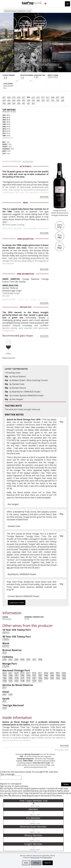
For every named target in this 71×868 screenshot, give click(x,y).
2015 (33, 97)
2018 (19, 97)
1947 (28, 681)
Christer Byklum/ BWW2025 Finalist (28, 395)
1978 (43, 100)
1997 (23, 100)
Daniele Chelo (18, 384)
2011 (48, 97)
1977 (48, 100)
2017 (23, 97)
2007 (57, 97)
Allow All (48, 863)
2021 (4, 97)
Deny (26, 863)
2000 (19, 100)
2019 (14, 97)
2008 (53, 97)
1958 (5, 681)
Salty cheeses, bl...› (9, 87)
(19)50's (6, 639)
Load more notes (17, 603)
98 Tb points (25, 166)
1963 (4, 103)
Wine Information (25, 274)
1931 (23, 103)
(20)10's (6, 632)
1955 (14, 103)
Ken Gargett (17, 399)
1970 (57, 100)
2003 (9, 100)
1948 (22, 681)
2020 (9, 97)
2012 (43, 97)
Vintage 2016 (25, 307)
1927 (28, 103)
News (25, 203)
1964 (46, 678)
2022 (5, 653)
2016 (28, 97)
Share (66, 785)
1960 (9, 103)
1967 (34, 678)
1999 (5, 676)
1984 (58, 676)
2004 (4, 100)
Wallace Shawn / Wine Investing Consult (30, 380)
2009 (5, 659)
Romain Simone (19, 388)
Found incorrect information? (18, 161)
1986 (46, 676)
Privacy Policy (47, 857)
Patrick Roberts (19, 376)
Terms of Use (35, 857)
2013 (38, 97)
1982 (38, 100)
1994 (28, 100)
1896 (40, 659)
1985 (52, 676)
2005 (62, 97)
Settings (36, 863)
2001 (58, 673)
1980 (10, 678)
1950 (16, 681)
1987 (40, 676)
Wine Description (25, 239)
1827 (33, 103)
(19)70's (6, 666)
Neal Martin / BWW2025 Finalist (26, 392)
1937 (34, 659)
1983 (64, 676)
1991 (33, 100)
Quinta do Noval (23, 64)
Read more (44, 197)
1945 (19, 103)
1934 (34, 681)
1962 (58, 678)
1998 (10, 676)
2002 (14, 100)
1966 (62, 100)
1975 (53, 100)
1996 (22, 676)
